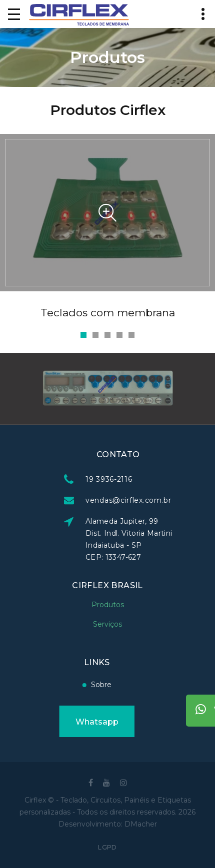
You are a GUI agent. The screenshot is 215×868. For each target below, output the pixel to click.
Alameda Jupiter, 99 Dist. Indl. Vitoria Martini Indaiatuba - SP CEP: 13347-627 (168, 539)
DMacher (141, 824)
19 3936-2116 (148, 479)
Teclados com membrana (108, 313)
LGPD (107, 847)
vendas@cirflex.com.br (168, 500)
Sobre (62, 685)
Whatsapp (57, 722)
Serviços (107, 615)
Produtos (108, 595)
